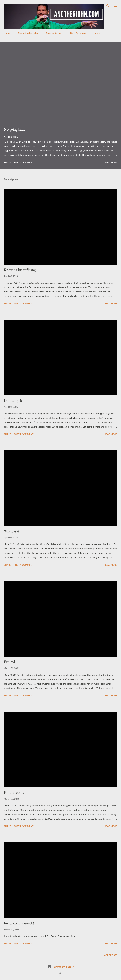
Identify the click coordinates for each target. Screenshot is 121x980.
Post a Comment (24, 162)
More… (98, 33)
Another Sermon (54, 33)
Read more (111, 162)
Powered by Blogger (61, 967)
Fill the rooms (14, 792)
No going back (14, 129)
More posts (110, 955)
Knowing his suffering (20, 270)
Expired (9, 662)
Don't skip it (13, 400)
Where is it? (12, 531)
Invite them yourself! (19, 923)
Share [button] (7, 162)
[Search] (108, 6)
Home (7, 33)
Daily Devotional (78, 33)
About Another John (28, 33)
